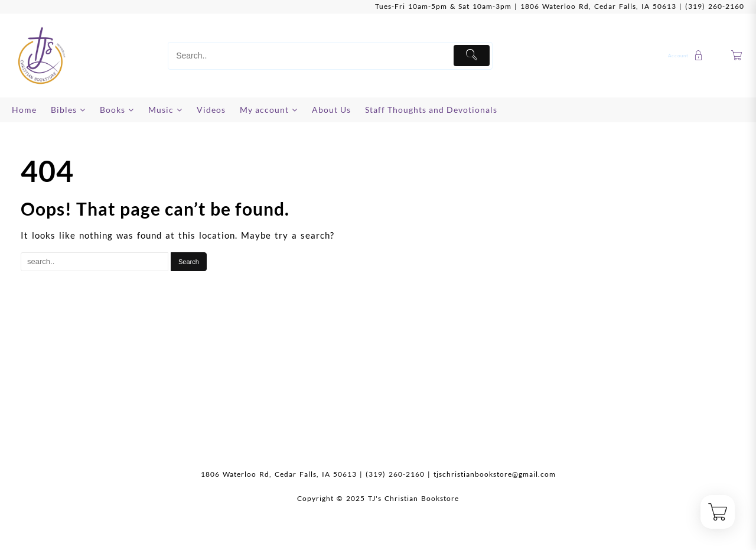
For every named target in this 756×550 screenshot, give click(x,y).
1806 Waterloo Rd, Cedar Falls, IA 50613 (598, 6)
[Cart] (737, 56)
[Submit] (472, 56)
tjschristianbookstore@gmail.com (495, 474)
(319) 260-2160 (715, 6)
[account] (687, 56)
